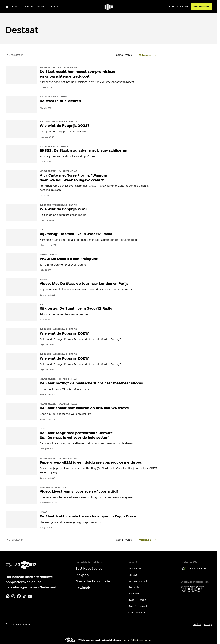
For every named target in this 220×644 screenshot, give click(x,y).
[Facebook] (19, 596)
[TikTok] (24, 596)
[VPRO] (192, 590)
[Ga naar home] (109, 7)
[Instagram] (13, 596)
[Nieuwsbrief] (201, 7)
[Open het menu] (12, 7)
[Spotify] (8, 596)
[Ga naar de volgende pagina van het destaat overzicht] (148, 55)
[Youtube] (30, 596)
